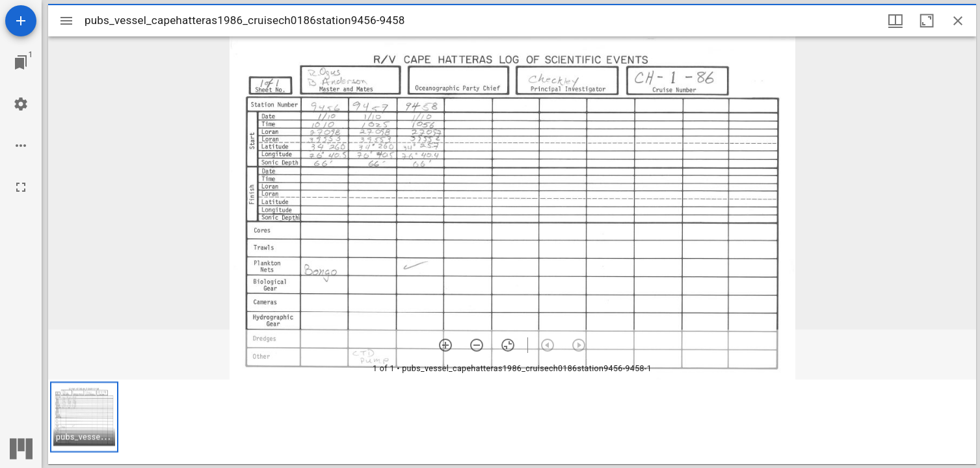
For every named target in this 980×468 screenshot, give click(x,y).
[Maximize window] (927, 21)
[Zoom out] (477, 345)
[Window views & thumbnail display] (895, 21)
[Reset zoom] (508, 345)
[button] (84, 417)
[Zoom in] (445, 345)
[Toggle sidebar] (66, 21)
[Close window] (958, 21)
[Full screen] (21, 187)
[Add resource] (21, 21)
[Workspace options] (21, 146)
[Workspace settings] (21, 104)
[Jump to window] (21, 62)
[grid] (512, 422)
